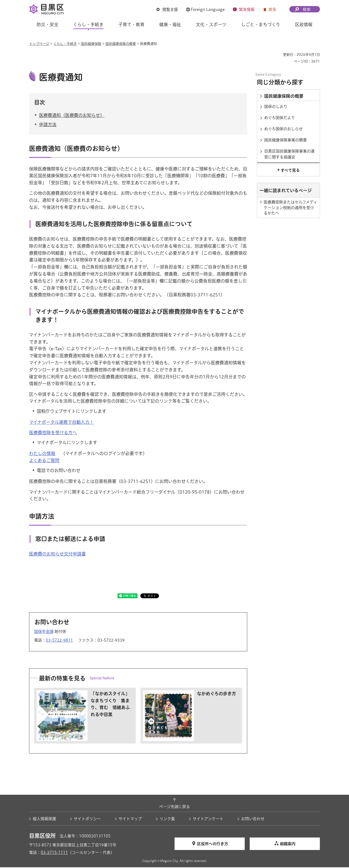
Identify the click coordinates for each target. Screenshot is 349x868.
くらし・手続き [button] (88, 25)
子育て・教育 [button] (131, 25)
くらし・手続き (65, 44)
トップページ (39, 44)
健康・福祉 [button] (170, 25)
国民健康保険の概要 (121, 44)
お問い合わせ (253, 819)
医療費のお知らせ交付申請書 (57, 554)
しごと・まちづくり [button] (261, 25)
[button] (167, 9)
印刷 (278, 55)
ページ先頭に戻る (174, 807)
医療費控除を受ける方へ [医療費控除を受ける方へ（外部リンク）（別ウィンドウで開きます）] (53, 433)
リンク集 (167, 819)
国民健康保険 (91, 44)
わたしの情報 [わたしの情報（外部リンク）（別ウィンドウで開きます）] (42, 454)
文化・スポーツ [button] (211, 25)
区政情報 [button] (304, 25)
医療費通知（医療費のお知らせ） (72, 116)
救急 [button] (272, 9)
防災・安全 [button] (48, 25)
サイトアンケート (208, 819)
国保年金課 (44, 632)
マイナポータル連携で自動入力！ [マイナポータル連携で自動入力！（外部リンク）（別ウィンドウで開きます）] (61, 423)
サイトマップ (130, 819)
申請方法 (48, 125)
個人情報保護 (44, 819)
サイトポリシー (87, 819)
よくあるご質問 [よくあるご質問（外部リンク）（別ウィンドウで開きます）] (44, 461)
